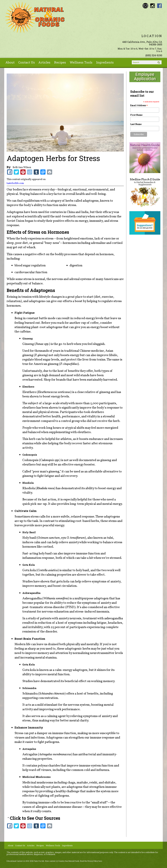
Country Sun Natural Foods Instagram (152, 6)
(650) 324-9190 (154, 55)
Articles (44, 62)
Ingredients (105, 62)
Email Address (139, 105)
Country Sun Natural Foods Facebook (160, 6)
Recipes (60, 62)
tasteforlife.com (15, 183)
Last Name (136, 124)
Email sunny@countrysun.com (145, 6)
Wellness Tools (81, 62)
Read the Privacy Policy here (91, 861)
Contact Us (27, 62)
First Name (136, 115)
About (10, 62)
